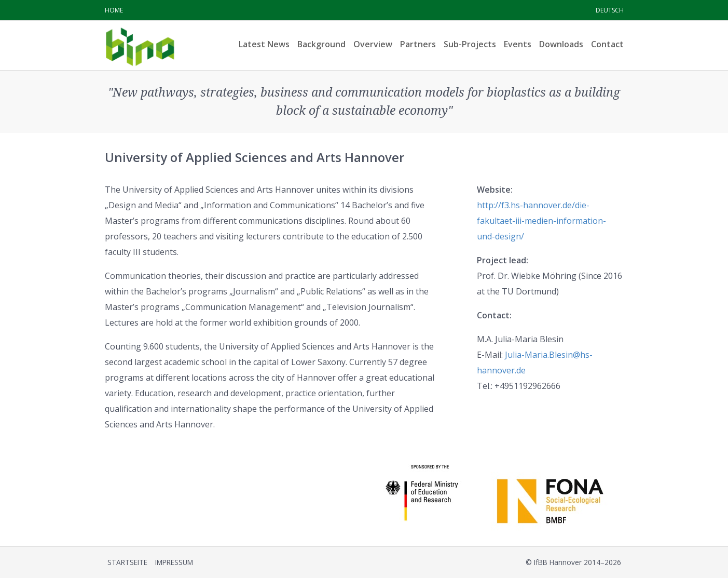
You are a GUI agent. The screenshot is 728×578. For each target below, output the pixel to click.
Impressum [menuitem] (174, 562)
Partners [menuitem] (418, 44)
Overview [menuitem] (373, 44)
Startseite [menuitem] (127, 562)
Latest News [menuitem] (264, 44)
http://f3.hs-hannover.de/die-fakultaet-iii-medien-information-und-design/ (541, 221)
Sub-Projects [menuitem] (470, 44)
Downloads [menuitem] (561, 44)
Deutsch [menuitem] (610, 10)
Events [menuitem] (518, 44)
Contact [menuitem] (607, 44)
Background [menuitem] (321, 44)
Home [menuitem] (114, 10)
